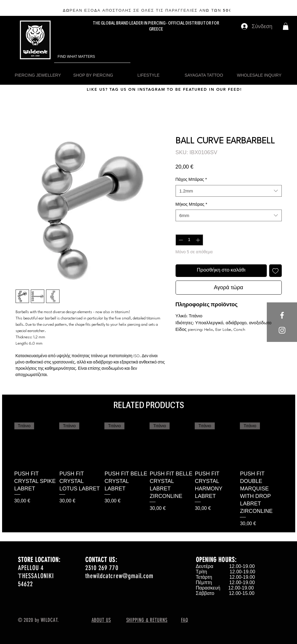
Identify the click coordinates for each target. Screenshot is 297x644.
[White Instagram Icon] (282, 330)
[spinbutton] (189, 240)
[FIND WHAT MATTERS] (84, 57)
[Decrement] (180, 240)
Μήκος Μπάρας (191, 204)
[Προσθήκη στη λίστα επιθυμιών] (275, 271)
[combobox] (229, 191)
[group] (149, 475)
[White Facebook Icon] (282, 315)
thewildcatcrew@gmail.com (119, 576)
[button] (286, 26)
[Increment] (198, 240)
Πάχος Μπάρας (191, 179)
